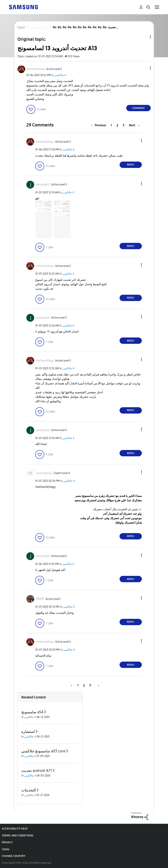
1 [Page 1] (111, 125)
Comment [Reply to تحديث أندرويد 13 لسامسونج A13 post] (138, 108)
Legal (6, 849)
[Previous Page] (100, 125)
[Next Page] (134, 125)
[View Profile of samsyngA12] (43, 185)
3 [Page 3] (124, 125)
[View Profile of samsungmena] (44, 473)
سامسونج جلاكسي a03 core (43, 751)
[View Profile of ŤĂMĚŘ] (40, 599)
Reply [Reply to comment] (131, 165)
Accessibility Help (15, 829)
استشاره (28, 732)
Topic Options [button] (144, 37)
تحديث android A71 (37, 771)
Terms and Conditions (18, 836)
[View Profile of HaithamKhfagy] (36, 69)
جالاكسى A (60, 75)
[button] (144, 68)
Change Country (14, 856)
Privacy (7, 842)
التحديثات (29, 790)
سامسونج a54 (32, 712)
